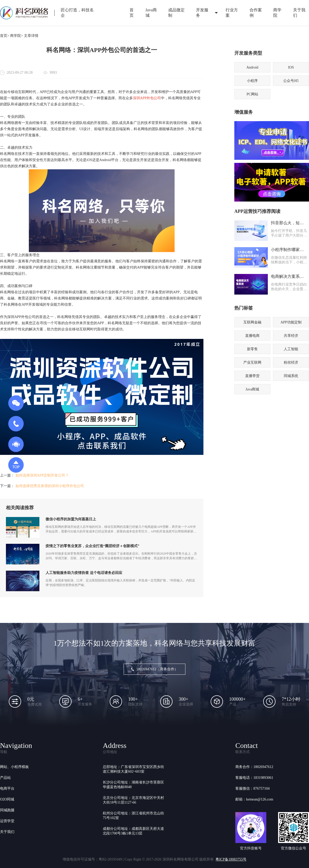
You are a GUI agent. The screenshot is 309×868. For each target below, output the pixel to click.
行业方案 (232, 13)
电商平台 (7, 788)
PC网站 (252, 94)
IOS (291, 67)
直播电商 (252, 336)
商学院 (277, 13)
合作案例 (256, 13)
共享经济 (291, 336)
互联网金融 (252, 322)
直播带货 (252, 376)
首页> (5, 36)
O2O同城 (7, 799)
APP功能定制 (291, 322)
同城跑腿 (7, 810)
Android (252, 67)
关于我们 (7, 832)
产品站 (5, 778)
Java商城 (151, 13)
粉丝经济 (291, 362)
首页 (132, 13)
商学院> (16, 36)
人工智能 (291, 349)
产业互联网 (252, 362)
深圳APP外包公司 (147, 98)
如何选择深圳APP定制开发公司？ (42, 475)
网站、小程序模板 (14, 767)
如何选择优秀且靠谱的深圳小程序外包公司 (50, 486)
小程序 (252, 81)
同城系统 (291, 376)
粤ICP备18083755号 (231, 859)
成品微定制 (176, 13)
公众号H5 (291, 81)
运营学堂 (7, 821)
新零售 (252, 349)
